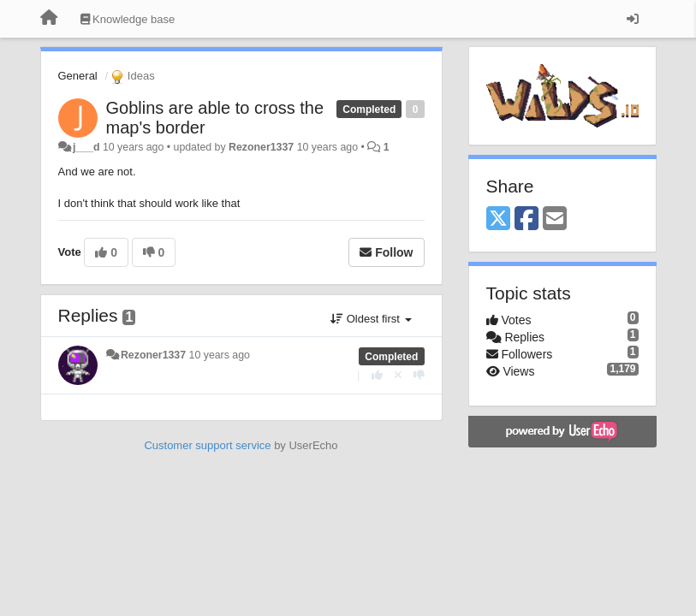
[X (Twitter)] (498, 219)
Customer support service (207, 445)
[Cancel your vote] (398, 375)
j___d (86, 147)
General (78, 76)
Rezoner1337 (261, 147)
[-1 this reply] (419, 375)
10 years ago (220, 355)
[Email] (555, 219)
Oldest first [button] (371, 319)
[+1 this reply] (377, 375)
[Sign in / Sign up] (633, 19)
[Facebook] (526, 219)
